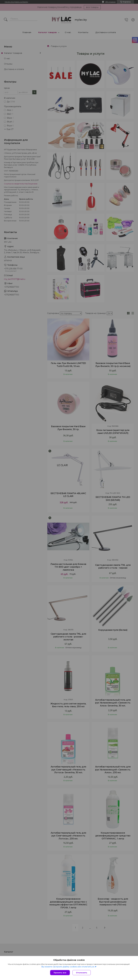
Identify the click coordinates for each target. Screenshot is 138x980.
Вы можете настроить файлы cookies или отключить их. (68, 967)
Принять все (60, 973)
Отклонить (82, 973)
